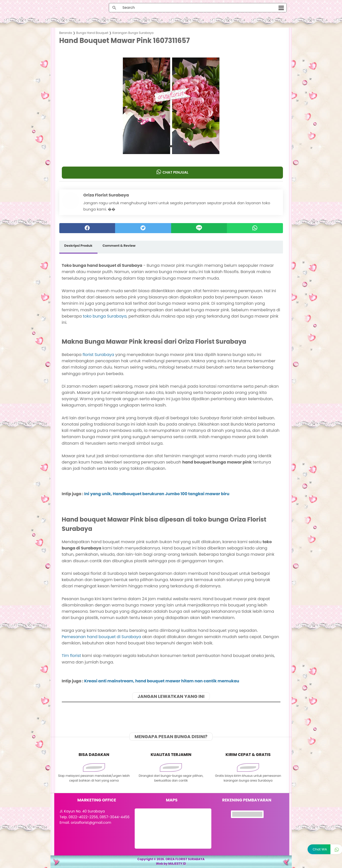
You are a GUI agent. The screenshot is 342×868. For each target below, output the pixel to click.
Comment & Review (119, 246)
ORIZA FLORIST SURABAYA (185, 859)
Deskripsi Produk (78, 246)
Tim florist (71, 656)
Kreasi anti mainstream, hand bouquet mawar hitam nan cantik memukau (162, 681)
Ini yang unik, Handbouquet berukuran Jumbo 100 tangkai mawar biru (157, 494)
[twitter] (143, 228)
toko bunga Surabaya (105, 316)
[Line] (199, 228)
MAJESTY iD (177, 864)
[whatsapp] (255, 228)
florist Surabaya (99, 355)
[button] (171, 146)
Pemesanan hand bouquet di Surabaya (102, 637)
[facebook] (87, 228)
